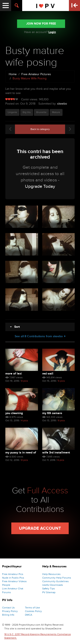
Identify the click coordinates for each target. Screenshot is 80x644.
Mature (56, 112)
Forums (7, 592)
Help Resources (51, 574)
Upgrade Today (40, 186)
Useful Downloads (53, 585)
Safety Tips (49, 589)
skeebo (62, 104)
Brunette (41, 112)
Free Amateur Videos (14, 581)
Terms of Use (32, 608)
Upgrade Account (40, 528)
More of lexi (14, 374)
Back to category (40, 129)
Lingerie (12, 112)
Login (52, 32)
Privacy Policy (10, 611)
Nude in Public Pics (13, 578)
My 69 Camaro (52, 413)
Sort (15, 327)
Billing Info (8, 615)
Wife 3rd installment (56, 453)
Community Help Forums (57, 578)
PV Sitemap (49, 592)
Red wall (48, 374)
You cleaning (14, 413)
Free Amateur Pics (13, 574)
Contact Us (8, 608)
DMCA (29, 615)
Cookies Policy (33, 611)
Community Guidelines (55, 581)
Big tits (27, 112)
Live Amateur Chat (13, 589)
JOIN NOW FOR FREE (41, 24)
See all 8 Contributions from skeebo (40, 336)
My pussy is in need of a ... (21, 453)
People (6, 585)
